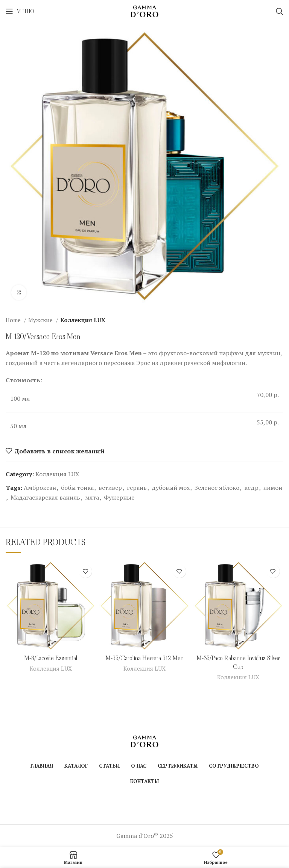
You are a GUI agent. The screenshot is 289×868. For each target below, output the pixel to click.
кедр (251, 488)
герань (137, 488)
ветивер (110, 488)
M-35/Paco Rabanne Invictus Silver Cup (238, 662)
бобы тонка (77, 488)
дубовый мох (171, 488)
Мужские (41, 320)
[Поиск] (280, 11)
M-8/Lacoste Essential (51, 658)
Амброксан (40, 488)
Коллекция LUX (83, 320)
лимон (273, 488)
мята (92, 497)
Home (14, 320)
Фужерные (119, 497)
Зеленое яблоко (217, 488)
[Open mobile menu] (20, 11)
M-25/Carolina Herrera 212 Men (144, 658)
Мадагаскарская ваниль (45, 497)
